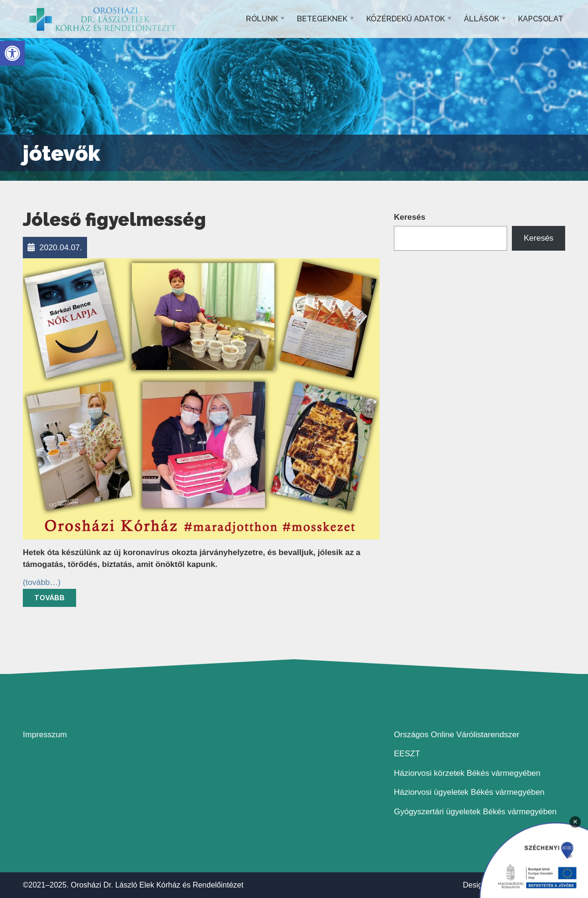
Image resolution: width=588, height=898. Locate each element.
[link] (12, 53)
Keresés (410, 217)
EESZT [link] (407, 754)
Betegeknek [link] (322, 19)
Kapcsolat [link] (541, 19)
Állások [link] (481, 19)
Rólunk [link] (262, 19)
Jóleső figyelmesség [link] (114, 220)
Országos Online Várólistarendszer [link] (457, 735)
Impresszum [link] (45, 735)
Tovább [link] (49, 598)
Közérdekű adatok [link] (406, 19)
